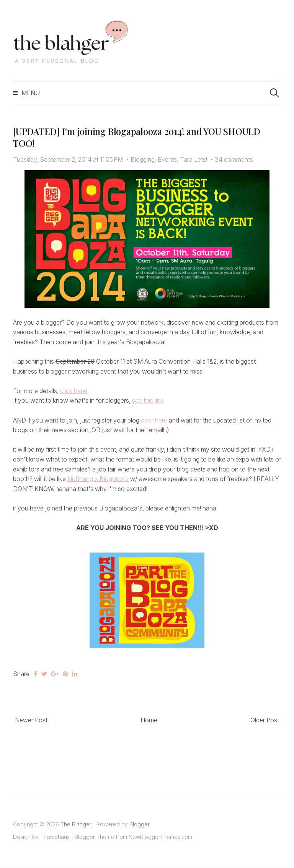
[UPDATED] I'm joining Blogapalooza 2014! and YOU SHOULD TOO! (137, 137)
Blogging (143, 159)
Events (167, 159)
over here (154, 420)
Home (149, 720)
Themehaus (55, 837)
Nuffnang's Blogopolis (98, 479)
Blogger (140, 824)
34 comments (234, 159)
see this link (148, 400)
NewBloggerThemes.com (160, 837)
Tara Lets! (194, 159)
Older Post (265, 720)
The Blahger (76, 824)
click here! (74, 391)
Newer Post (31, 720)
